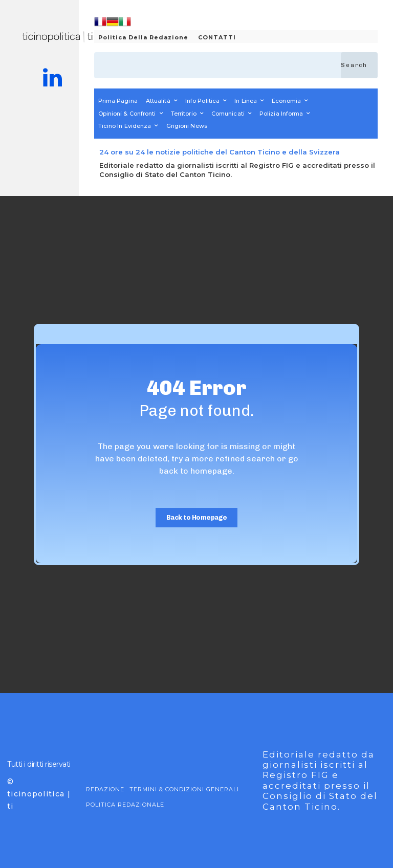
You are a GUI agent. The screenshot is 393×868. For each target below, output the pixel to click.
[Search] (359, 65)
